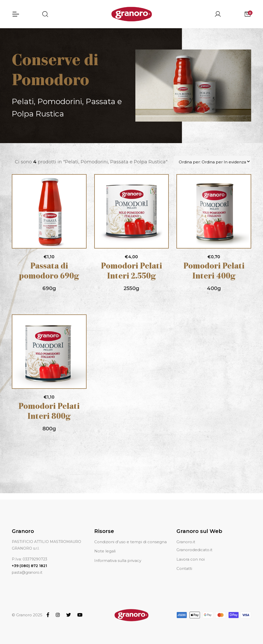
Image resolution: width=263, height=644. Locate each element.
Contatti (184, 568)
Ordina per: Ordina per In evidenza (212, 162)
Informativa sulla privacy (118, 561)
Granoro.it (186, 542)
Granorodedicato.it (194, 550)
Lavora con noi (191, 559)
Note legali (105, 551)
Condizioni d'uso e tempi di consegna (130, 542)
